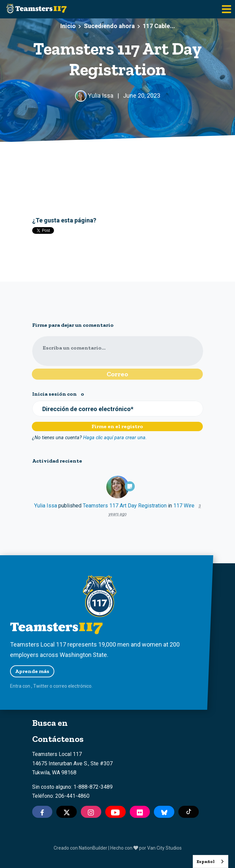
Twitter (41, 686)
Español (205, 861)
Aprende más (32, 671)
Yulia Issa (46, 506)
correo (60, 686)
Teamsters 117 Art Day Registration (125, 506)
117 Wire (184, 506)
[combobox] (211, 861)
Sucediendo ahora (109, 26)
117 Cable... (159, 26)
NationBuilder (93, 848)
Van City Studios (164, 848)
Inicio (68, 26)
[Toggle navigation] (226, 9)
